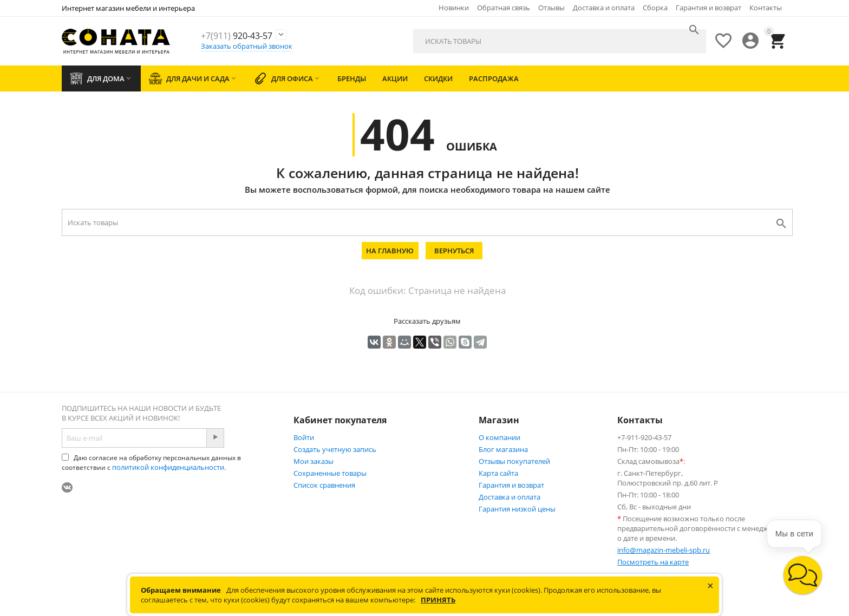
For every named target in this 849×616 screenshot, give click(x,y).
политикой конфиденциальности (168, 467)
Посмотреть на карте (653, 562)
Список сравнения (324, 485)
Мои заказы (314, 461)
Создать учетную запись (335, 449)
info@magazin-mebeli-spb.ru (664, 550)
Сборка (655, 8)
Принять (438, 600)
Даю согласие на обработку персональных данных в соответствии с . (151, 463)
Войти (304, 437)
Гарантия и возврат (708, 8)
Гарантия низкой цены (517, 509)
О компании (499, 437)
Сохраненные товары (330, 473)
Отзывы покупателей (514, 461)
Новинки (454, 8)
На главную (390, 251)
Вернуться (454, 251)
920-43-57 (252, 35)
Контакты (766, 8)
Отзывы (551, 8)
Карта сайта (498, 473)
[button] (803, 575)
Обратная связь (504, 8)
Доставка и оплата (604, 8)
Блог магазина (503, 449)
